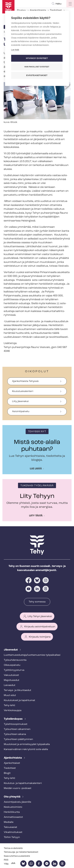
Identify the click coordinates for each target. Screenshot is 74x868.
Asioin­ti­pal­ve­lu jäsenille (17, 802)
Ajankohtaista (38, 10)
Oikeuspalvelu (12, 665)
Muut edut (10, 695)
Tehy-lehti (9, 705)
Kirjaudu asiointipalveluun (40, 627)
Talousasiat (10, 827)
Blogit (7, 773)
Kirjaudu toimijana (40, 637)
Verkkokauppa (13, 710)
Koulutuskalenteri (23, 391)
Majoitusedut (12, 680)
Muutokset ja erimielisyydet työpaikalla (27, 744)
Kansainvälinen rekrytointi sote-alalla (26, 749)
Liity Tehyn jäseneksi (40, 616)
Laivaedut (10, 685)
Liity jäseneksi (20, 401)
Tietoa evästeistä (13, 848)
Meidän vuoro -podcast (18, 788)
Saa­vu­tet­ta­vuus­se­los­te (17, 856)
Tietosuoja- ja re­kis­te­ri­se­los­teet (21, 852)
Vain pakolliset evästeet (37, 67)
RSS (6, 860)
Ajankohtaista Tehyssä (25, 381)
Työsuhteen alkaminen (17, 729)
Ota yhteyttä (12, 797)
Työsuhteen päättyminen (18, 739)
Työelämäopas (14, 719)
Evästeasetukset (37, 75)
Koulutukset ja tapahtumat (19, 700)
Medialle (9, 822)
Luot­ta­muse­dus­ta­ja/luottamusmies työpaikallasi (32, 655)
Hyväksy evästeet (37, 58)
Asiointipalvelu (21, 411)
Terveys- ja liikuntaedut (17, 690)
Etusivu (21, 10)
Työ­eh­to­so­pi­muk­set (16, 724)
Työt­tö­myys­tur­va (14, 670)
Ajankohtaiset (12, 763)
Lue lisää (36, 469)
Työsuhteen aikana (15, 734)
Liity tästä (36, 516)
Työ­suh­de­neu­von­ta (15, 660)
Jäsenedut (11, 650)
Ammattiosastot (13, 817)
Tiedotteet (56, 10)
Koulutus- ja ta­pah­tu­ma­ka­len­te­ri (23, 783)
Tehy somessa (37, 602)
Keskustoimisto (13, 807)
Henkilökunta (12, 812)
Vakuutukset (11, 675)
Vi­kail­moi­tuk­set (13, 832)
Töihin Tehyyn (12, 837)
